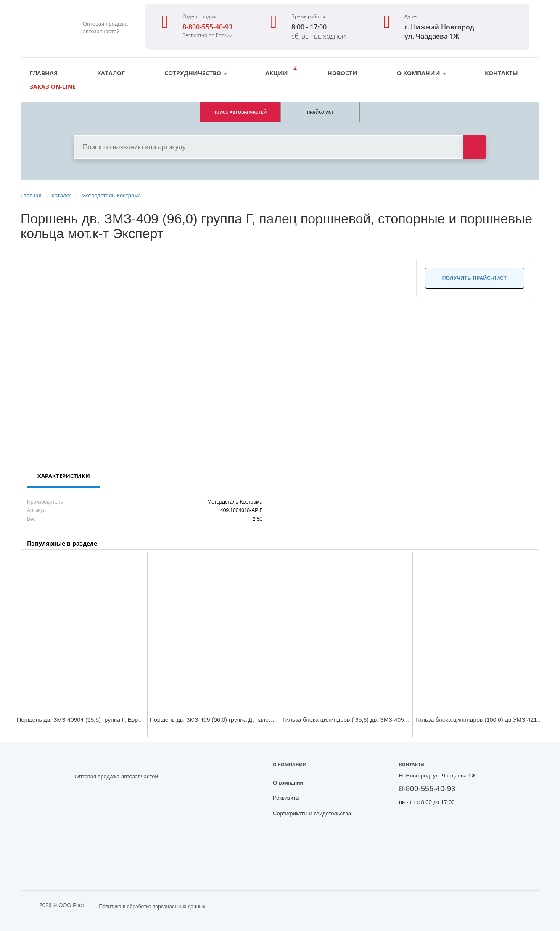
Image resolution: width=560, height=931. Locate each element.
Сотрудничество (195, 73)
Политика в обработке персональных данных (152, 907)
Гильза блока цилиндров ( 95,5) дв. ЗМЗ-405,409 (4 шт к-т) (362, 720)
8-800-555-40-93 (207, 27)
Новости (342, 73)
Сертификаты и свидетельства (312, 813)
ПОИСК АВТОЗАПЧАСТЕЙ (240, 112)
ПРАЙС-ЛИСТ (320, 112)
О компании (421, 73)
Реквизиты (286, 798)
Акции (279, 72)
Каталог (111, 73)
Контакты (501, 73)
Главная (44, 73)
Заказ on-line (53, 86)
